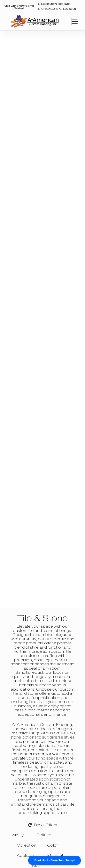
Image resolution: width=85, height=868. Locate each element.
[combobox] (18, 835)
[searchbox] (66, 835)
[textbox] (16, 835)
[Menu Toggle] (75, 21)
